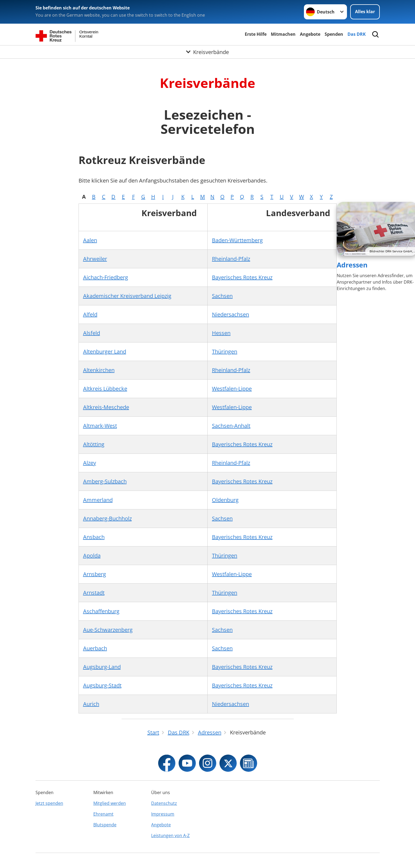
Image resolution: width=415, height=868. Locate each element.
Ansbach (94, 537)
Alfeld (90, 314)
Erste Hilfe (256, 34)
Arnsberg (95, 574)
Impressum (163, 814)
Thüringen (225, 351)
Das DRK (357, 34)
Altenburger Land (105, 351)
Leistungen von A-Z (170, 835)
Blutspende (105, 825)
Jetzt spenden (49, 803)
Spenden (334, 34)
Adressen (352, 265)
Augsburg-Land (102, 667)
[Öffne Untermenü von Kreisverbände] (207, 52)
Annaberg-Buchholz (107, 518)
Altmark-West (100, 426)
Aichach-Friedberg (106, 277)
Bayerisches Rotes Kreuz (242, 277)
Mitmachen (283, 34)
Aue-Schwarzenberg (108, 630)
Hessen (221, 333)
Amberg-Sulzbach (105, 481)
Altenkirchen (99, 370)
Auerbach (95, 648)
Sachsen (222, 296)
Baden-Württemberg (237, 240)
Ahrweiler (95, 259)
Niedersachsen (230, 314)
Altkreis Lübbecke (105, 389)
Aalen (90, 240)
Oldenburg (225, 500)
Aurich (91, 704)
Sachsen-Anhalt (231, 426)
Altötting (94, 444)
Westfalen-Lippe (232, 389)
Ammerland (98, 500)
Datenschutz (164, 803)
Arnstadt (94, 593)
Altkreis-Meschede (106, 407)
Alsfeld (92, 333)
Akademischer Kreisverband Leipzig (127, 296)
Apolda (92, 556)
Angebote (310, 34)
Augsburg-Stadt (102, 685)
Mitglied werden (110, 803)
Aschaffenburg (101, 611)
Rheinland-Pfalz (231, 259)
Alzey (90, 463)
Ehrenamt (103, 814)
